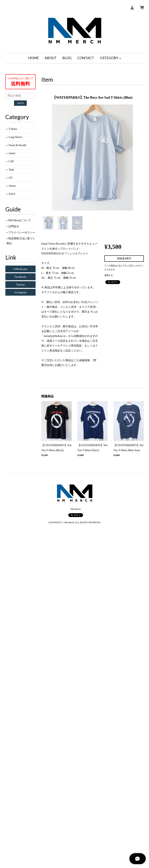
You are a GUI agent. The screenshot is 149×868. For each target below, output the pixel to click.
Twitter (20, 285)
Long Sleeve (15, 137)
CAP (11, 161)
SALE (12, 194)
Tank (11, 170)
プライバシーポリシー (22, 233)
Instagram (20, 292)
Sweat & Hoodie (18, 145)
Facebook (20, 277)
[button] (110, 58)
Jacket (12, 153)
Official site (20, 269)
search (20, 103)
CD (10, 178)
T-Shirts (13, 129)
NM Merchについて (20, 220)
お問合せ (14, 226)
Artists (12, 186)
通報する (109, 275)
